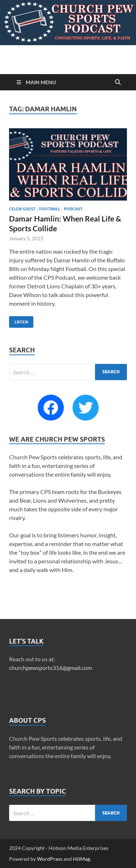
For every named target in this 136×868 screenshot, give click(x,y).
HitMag (81, 859)
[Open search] (118, 82)
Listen (18, 320)
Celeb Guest (22, 209)
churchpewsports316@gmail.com (51, 668)
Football (50, 209)
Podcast (73, 209)
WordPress (50, 859)
